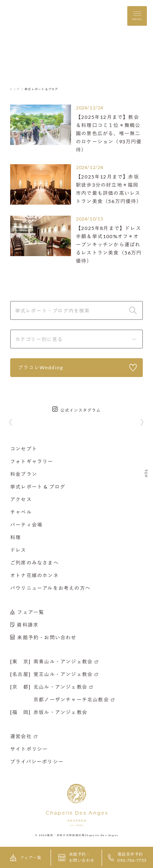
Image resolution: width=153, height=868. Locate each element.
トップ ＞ (17, 89)
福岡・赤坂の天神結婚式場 (66, 835)
